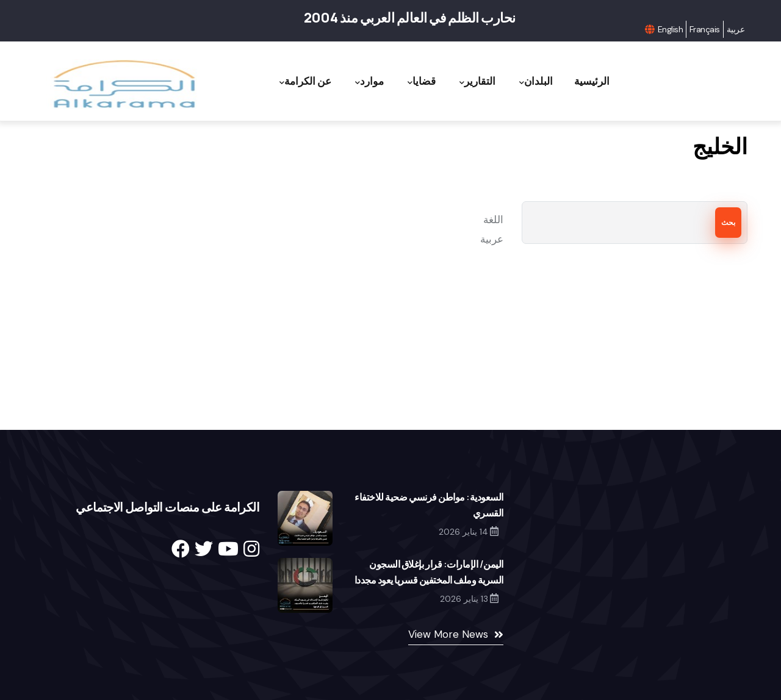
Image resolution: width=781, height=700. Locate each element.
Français (705, 29)
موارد (369, 81)
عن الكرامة (305, 81)
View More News (448, 634)
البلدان (536, 81)
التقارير (477, 81)
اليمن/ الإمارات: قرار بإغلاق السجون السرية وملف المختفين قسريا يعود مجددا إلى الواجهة (429, 580)
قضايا (422, 81)
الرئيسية (592, 81)
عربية (736, 29)
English (670, 29)
